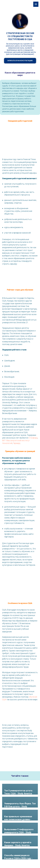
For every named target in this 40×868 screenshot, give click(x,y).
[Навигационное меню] (36, 4)
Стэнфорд (33, 438)
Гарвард (17, 443)
